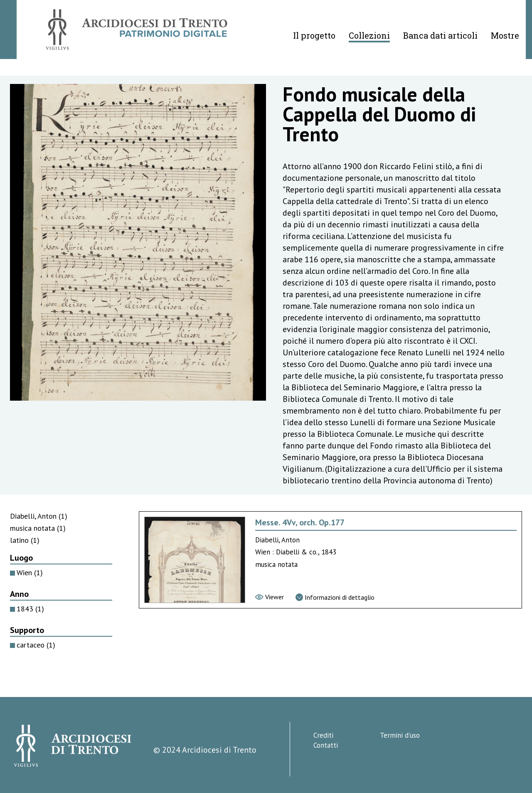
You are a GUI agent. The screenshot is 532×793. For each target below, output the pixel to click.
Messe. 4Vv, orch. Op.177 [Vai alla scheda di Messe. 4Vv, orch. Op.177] (300, 522)
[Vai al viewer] (270, 597)
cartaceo (36, 645)
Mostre (505, 35)
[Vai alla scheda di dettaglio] (335, 597)
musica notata (38, 528)
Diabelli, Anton (39, 516)
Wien (30, 573)
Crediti (323, 735)
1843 (30, 609)
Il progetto (314, 35)
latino (25, 540)
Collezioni (369, 35)
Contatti (326, 745)
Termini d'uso (400, 735)
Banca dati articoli (440, 35)
